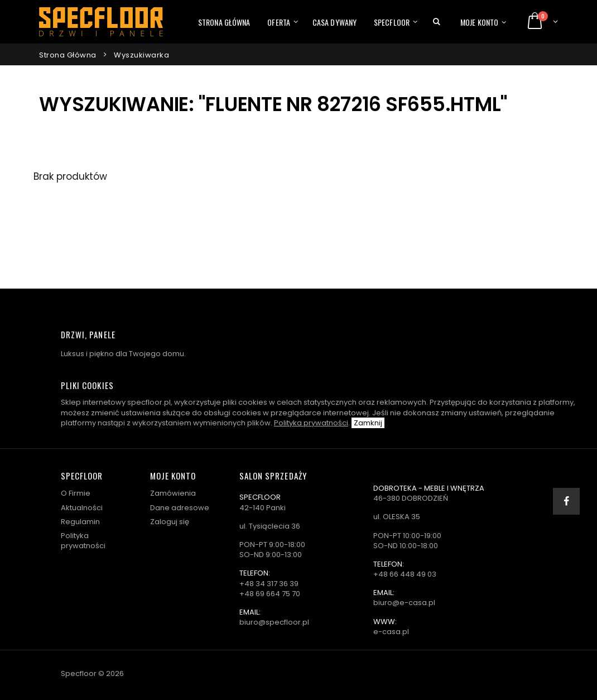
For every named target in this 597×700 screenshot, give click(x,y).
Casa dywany (334, 22)
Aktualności (82, 508)
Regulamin (80, 522)
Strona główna (224, 22)
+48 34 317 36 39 (269, 584)
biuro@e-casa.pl (404, 603)
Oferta (279, 22)
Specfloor (392, 22)
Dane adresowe (180, 508)
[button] (437, 22)
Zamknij (368, 423)
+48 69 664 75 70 (270, 594)
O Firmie (76, 493)
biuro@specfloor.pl (274, 622)
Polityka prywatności (311, 423)
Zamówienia (173, 493)
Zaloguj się (170, 522)
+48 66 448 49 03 (405, 574)
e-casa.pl (391, 632)
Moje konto (479, 22)
